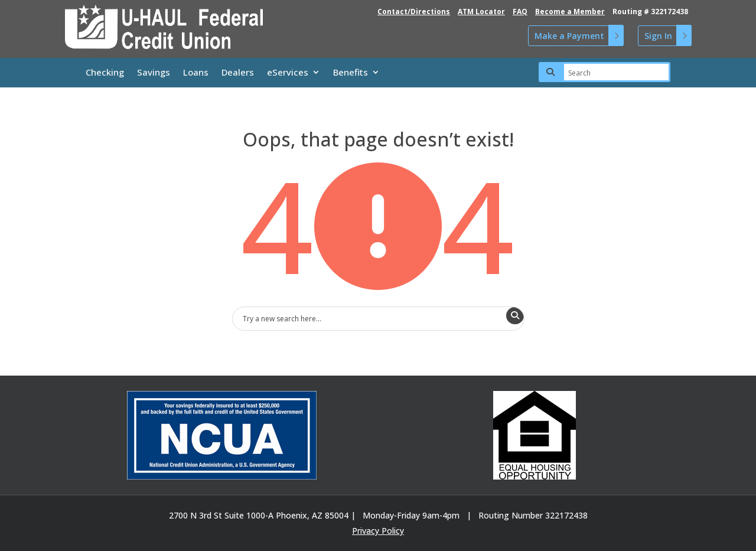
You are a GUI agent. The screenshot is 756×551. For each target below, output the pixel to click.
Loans (196, 73)
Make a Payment (569, 36)
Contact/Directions (414, 12)
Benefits (351, 73)
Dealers (238, 73)
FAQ (520, 12)
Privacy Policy (378, 531)
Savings (154, 73)
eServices (288, 73)
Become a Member (570, 12)
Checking (105, 73)
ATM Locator (481, 12)
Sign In (658, 36)
